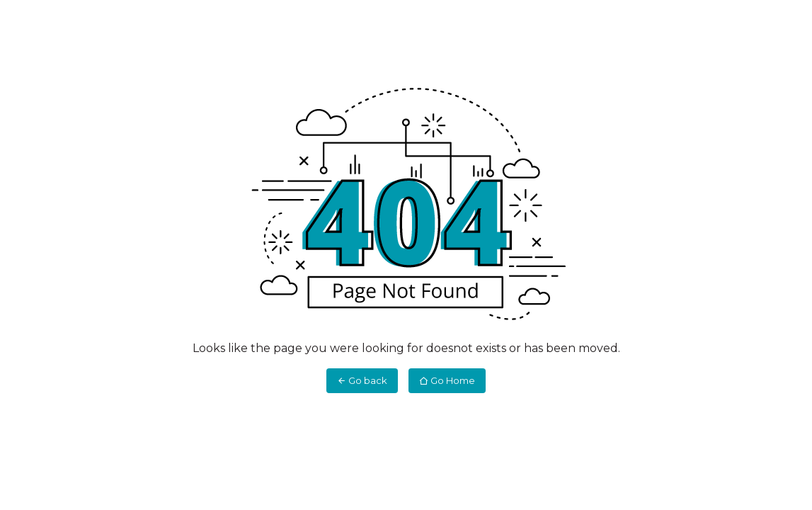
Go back (362, 380)
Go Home (447, 380)
